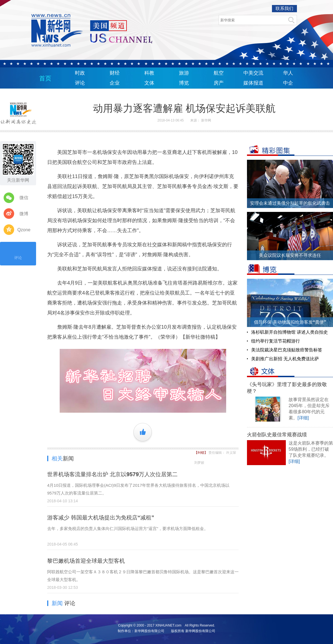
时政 (80, 73)
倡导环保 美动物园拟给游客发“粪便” (290, 322)
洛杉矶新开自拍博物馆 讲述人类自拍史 (289, 332)
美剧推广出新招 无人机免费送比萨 (285, 359)
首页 (45, 78)
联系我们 (284, 8)
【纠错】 (201, 453)
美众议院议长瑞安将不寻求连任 (290, 255)
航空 (219, 73)
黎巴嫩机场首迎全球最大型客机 (86, 561)
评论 (80, 83)
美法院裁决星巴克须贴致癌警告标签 (287, 350)
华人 (288, 73)
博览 (184, 83)
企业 (115, 83)
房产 (219, 83)
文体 (149, 83)
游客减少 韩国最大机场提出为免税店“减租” (101, 518)
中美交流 (253, 73)
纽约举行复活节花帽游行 (276, 341)
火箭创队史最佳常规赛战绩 (277, 435)
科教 (149, 73)
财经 (115, 73)
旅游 (184, 73)
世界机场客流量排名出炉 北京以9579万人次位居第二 (112, 474)
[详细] (303, 418)
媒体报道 (253, 83)
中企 (288, 83)
